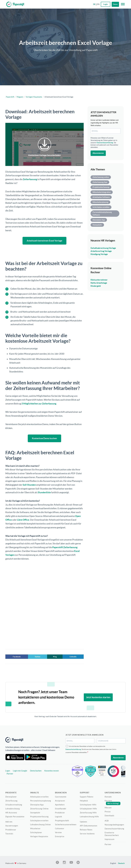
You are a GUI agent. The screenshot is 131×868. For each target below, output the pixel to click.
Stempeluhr (97, 225)
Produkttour (11, 829)
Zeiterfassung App (100, 182)
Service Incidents (87, 833)
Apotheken (60, 804)
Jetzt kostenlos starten (98, 697)
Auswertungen (12, 825)
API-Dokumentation (88, 825)
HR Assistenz (11, 812)
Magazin (20, 97)
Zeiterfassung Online (39, 808)
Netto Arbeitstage (99, 283)
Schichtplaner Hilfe (88, 804)
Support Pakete (87, 796)
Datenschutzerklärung (105, 143)
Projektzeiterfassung (101, 187)
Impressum (109, 839)
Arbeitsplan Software (101, 197)
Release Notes (86, 829)
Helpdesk (84, 800)
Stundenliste (44, 492)
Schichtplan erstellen (101, 207)
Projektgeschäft (62, 820)
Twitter (38, 656)
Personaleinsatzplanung (41, 800)
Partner (10, 773)
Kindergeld (96, 286)
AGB (107, 820)
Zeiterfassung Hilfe (88, 812)
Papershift (10, 97)
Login (8, 770)
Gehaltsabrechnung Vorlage (103, 248)
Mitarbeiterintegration (102, 192)
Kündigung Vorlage (99, 254)
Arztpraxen (60, 800)
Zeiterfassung (30, 179)
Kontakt (108, 796)
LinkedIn (73, 656)
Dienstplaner (11, 796)
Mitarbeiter (35, 828)
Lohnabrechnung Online (40, 824)
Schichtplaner (36, 832)
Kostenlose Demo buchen (45, 438)
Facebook (17, 656)
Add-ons (9, 821)
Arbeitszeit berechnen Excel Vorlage (45, 241)
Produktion (60, 812)
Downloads (109, 815)
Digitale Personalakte (15, 816)
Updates (83, 821)
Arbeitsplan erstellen (39, 796)
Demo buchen (36, 770)
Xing (55, 656)
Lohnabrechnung (13, 808)
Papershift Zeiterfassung (65, 547)
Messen (108, 807)
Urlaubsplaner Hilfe (88, 808)
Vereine (58, 832)
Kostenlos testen (52, 770)
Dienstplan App (99, 220)
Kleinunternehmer (99, 280)
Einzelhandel (61, 808)
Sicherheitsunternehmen (66, 824)
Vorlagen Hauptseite (34, 97)
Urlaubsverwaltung (14, 804)
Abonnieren (98, 153)
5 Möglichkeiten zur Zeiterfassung (39, 403)
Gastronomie (61, 796)
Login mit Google (20, 770)
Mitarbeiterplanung (100, 202)
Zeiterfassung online (101, 177)
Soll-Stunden (29, 484)
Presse (108, 811)
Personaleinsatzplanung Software (102, 213)
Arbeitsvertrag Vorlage (101, 251)
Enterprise (60, 836)
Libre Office (23, 519)
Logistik (59, 816)
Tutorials (9, 833)
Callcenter (60, 828)
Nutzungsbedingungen (114, 824)
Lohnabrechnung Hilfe (89, 816)
